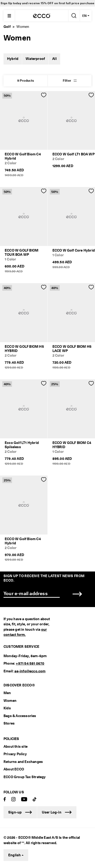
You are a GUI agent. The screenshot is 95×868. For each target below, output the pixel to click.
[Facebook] (5, 800)
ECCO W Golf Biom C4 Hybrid (23, 156)
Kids (7, 708)
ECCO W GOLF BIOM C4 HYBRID (72, 445)
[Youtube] (24, 800)
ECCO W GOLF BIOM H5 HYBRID (24, 349)
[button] (70, 81)
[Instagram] (13, 800)
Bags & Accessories (20, 716)
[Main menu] (9, 16)
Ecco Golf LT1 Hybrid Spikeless (22, 445)
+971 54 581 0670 (30, 663)
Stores (9, 723)
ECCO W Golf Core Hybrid (74, 250)
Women (10, 701)
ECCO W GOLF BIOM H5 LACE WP (72, 349)
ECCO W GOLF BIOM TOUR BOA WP (22, 253)
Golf (7, 27)
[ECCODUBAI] (42, 16)
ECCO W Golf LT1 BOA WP (73, 154)
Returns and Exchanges (23, 762)
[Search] (74, 16)
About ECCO (14, 769)
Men (7, 693)
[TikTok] (35, 800)
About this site (16, 747)
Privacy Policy (15, 754)
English (14, 855)
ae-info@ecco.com (30, 671)
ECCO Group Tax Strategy (25, 777)
